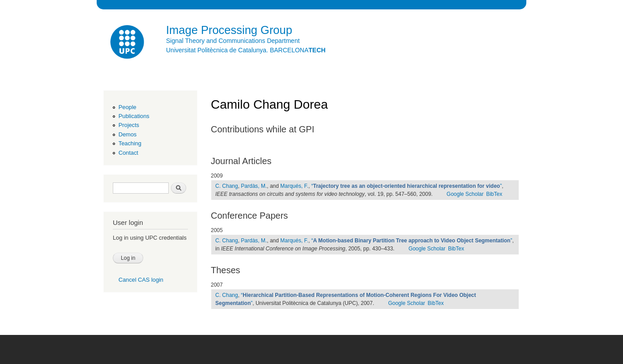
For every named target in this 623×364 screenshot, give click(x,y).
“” (407, 186)
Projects (129, 125)
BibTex (494, 194)
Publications (134, 116)
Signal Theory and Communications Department (233, 41)
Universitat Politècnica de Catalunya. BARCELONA (246, 50)
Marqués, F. (294, 186)
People (128, 107)
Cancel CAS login (141, 280)
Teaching (130, 143)
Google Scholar (465, 194)
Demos (128, 134)
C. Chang (227, 186)
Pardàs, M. (254, 186)
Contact (128, 153)
